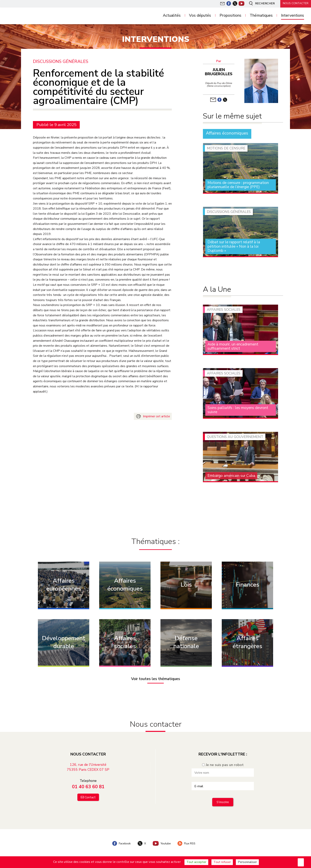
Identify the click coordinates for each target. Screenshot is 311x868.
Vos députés (200, 16)
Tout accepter (196, 862)
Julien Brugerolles (219, 72)
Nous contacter (295, 3)
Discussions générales (61, 61)
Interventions (293, 16)
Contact (90, 797)
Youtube (162, 843)
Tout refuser (222, 862)
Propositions (230, 16)
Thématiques (261, 16)
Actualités (172, 16)
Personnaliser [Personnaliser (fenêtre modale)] (247, 862)
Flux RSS (187, 843)
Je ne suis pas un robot (223, 764)
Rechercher (260, 4)
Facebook (121, 843)
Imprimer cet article (156, 416)
